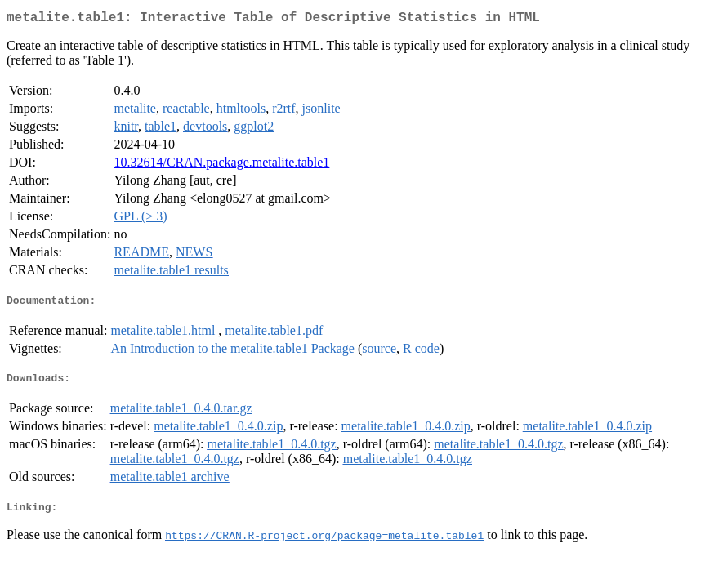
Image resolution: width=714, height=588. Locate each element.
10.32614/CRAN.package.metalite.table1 (221, 165)
